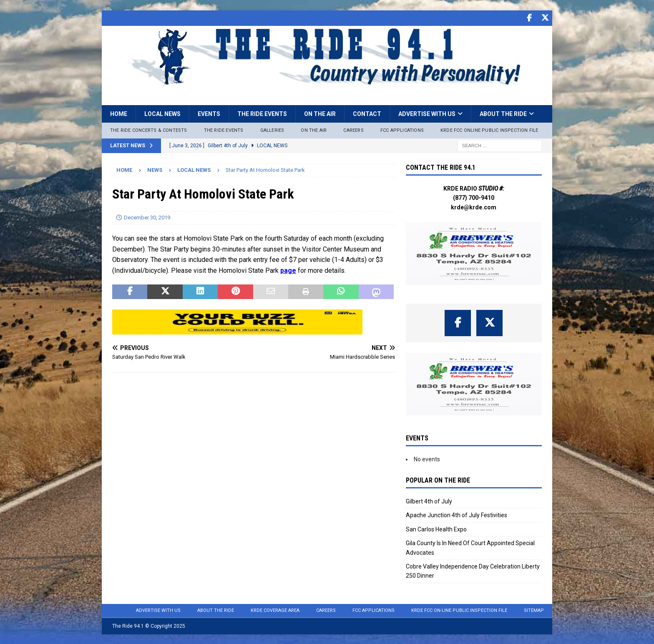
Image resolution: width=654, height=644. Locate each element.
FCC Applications (402, 130)
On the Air (320, 113)
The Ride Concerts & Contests (149, 130)
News (155, 169)
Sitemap (534, 610)
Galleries (272, 130)
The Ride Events (262, 113)
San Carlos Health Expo (436, 528)
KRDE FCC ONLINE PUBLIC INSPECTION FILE (489, 130)
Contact (367, 113)
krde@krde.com (474, 206)
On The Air (314, 130)
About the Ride (503, 113)
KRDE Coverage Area (275, 610)
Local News (162, 113)
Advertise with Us (427, 113)
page (288, 270)
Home (119, 113)
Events (209, 113)
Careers (353, 130)
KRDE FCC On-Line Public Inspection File (459, 610)
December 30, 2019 (147, 217)
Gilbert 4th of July (429, 501)
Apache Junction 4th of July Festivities (457, 514)
